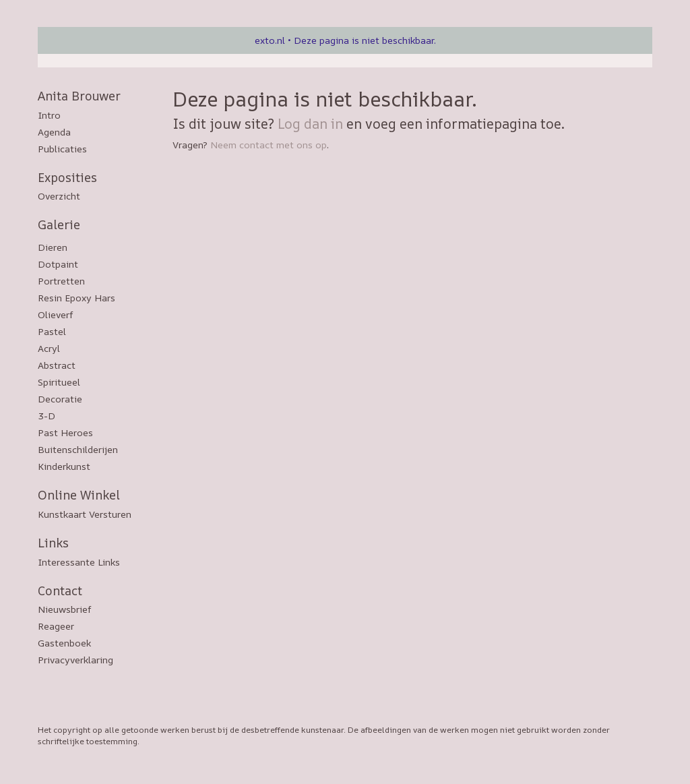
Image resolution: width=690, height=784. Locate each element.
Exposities (67, 177)
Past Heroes (65, 432)
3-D (46, 416)
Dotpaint (58, 264)
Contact (60, 591)
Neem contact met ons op (269, 145)
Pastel (52, 331)
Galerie (59, 224)
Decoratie (60, 399)
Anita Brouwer (79, 96)
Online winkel (79, 495)
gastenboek (64, 643)
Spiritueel (59, 382)
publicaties (62, 149)
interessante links (79, 562)
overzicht (59, 196)
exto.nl (270, 40)
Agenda (54, 132)
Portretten (61, 281)
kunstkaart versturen (85, 514)
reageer (56, 626)
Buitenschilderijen (78, 449)
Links (53, 543)
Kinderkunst (64, 466)
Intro (49, 115)
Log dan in (310, 124)
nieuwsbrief (65, 609)
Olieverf (56, 314)
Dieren (53, 247)
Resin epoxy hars (76, 298)
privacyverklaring (75, 660)
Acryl (49, 348)
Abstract (57, 365)
